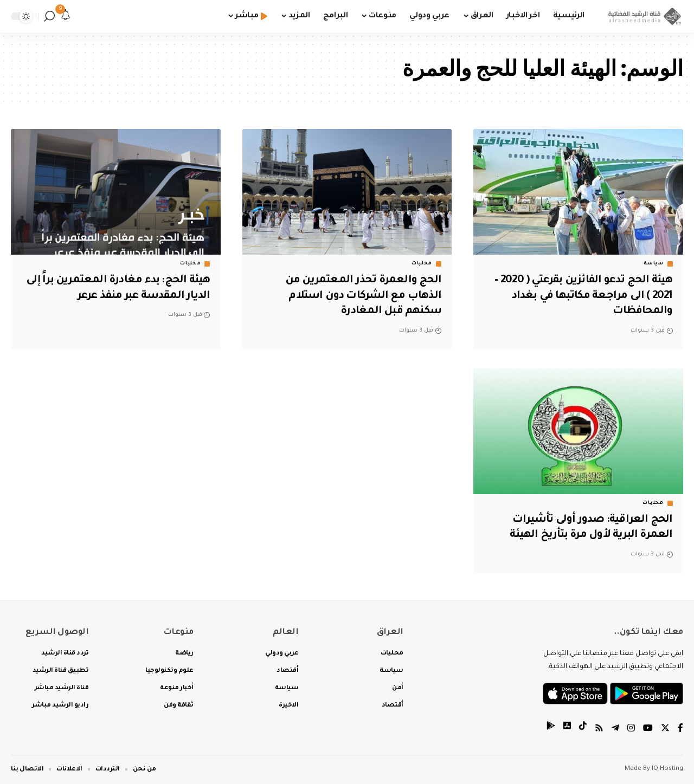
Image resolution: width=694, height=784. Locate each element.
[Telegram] (615, 730)
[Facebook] (680, 730)
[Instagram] (631, 730)
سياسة (654, 264)
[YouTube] (648, 730)
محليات (422, 264)
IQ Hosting (667, 769)
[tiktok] (583, 730)
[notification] (66, 16)
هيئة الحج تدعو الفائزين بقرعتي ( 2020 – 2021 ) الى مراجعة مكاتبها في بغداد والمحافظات (581, 296)
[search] (49, 16)
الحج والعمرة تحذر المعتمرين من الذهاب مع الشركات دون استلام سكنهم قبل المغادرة (362, 296)
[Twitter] (665, 730)
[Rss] (599, 730)
